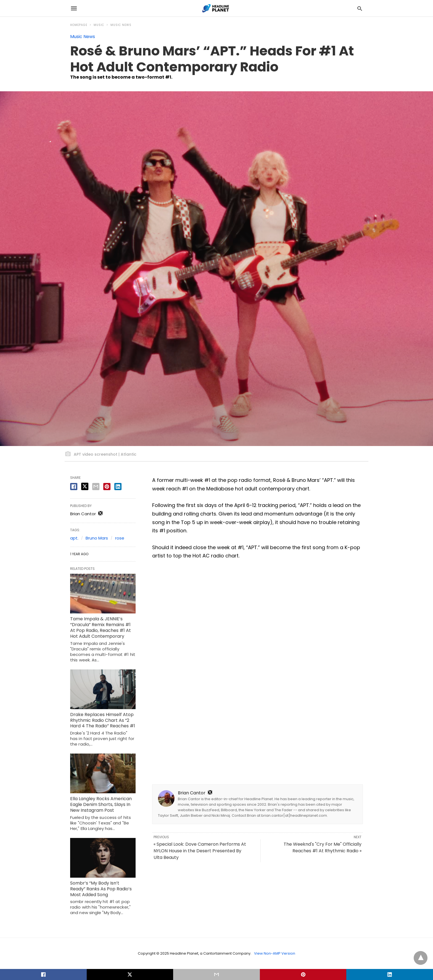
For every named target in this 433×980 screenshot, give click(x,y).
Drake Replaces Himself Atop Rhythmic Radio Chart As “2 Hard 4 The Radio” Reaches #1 (103, 720)
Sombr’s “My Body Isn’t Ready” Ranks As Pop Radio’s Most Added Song (101, 889)
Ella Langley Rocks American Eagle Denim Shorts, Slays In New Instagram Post (101, 804)
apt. (74, 538)
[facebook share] (74, 487)
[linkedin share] (118, 487)
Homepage (79, 25)
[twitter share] (85, 486)
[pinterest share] (107, 487)
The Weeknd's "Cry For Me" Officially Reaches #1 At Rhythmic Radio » (323, 847)
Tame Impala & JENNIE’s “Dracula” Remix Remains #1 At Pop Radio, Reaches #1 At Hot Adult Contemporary (101, 627)
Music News (121, 25)
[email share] (96, 487)
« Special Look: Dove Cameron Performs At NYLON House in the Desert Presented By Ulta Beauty (200, 851)
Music (99, 25)
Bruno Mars (97, 538)
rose (120, 538)
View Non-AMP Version (275, 953)
